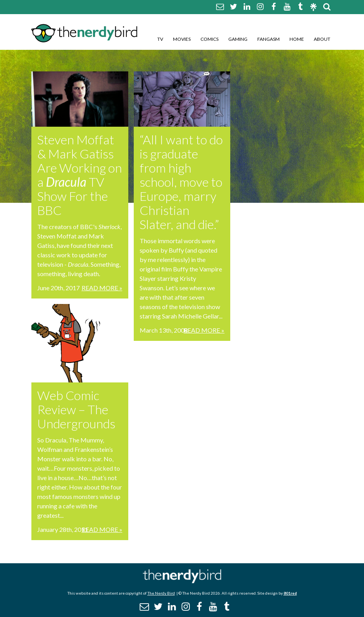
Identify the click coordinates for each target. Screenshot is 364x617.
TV (160, 39)
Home (297, 39)
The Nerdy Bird (161, 593)
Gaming (238, 39)
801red (290, 593)
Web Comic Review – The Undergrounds (76, 409)
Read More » (102, 288)
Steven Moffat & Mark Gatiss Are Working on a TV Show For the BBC (80, 175)
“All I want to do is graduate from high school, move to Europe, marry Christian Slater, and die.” (181, 182)
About (322, 39)
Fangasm (268, 39)
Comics (209, 39)
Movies (182, 39)
